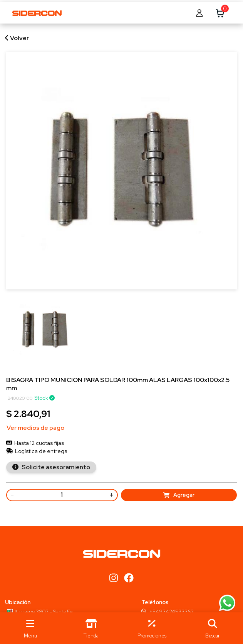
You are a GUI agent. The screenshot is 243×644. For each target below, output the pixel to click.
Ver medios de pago (35, 428)
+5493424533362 (171, 612)
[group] (45, 334)
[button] (213, 628)
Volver (17, 38)
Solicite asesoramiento (55, 467)
